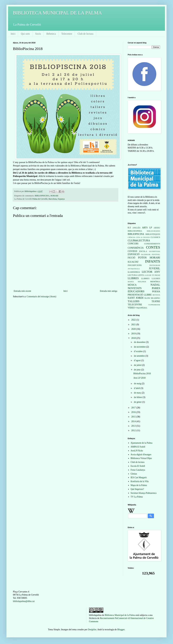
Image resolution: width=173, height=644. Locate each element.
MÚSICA (132, 285)
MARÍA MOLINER (137, 282)
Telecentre (67, 34)
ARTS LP (147, 228)
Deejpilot (92, 630)
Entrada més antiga (109, 291)
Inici (13, 34)
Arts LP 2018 (139, 378)
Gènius (134, 474)
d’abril (137, 388)
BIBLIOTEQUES (153, 234)
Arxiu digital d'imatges (141, 455)
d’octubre (138, 351)
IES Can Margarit (139, 478)
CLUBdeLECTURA (139, 240)
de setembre (140, 356)
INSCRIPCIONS (135, 265)
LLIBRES (133, 278)
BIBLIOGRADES (153, 231)
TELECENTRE (135, 305)
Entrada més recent (22, 291)
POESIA (156, 292)
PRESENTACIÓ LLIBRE (140, 295)
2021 (134, 325)
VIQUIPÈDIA (141, 308)
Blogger (121, 630)
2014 (134, 421)
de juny (138, 370)
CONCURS (133, 244)
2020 (134, 329)
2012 (134, 430)
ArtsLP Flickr (137, 451)
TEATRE (156, 301)
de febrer (138, 397)
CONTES (153, 247)
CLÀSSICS (155, 237)
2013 (134, 426)
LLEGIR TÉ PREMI (152, 275)
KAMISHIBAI (134, 272)
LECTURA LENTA (136, 275)
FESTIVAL (156, 254)
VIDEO (131, 308)
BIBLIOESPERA (135, 231)
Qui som (25, 34)
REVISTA (156, 295)
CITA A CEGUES (143, 237)
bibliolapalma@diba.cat (24, 601)
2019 (134, 334)
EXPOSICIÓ (134, 254)
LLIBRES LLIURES (151, 278)
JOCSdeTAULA (134, 269)
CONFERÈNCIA (136, 248)
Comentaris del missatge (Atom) (41, 297)
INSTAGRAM (155, 265)
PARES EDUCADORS (144, 290)
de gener (138, 402)
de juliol (138, 365)
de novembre (140, 347)
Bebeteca (51, 34)
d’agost (138, 360)
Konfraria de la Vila (140, 481)
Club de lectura (86, 34)
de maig (138, 384)
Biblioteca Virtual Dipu (141, 458)
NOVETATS (135, 288)
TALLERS (134, 301)
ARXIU (157, 228)
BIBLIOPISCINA (42, 196)
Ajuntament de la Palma (142, 443)
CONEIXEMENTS (152, 244)
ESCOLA (143, 251)
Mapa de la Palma (139, 485)
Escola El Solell (138, 466)
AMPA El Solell (138, 447)
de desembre (140, 342)
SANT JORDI (136, 298)
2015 (134, 417)
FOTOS (142, 258)
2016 (134, 412)
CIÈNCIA (131, 237)
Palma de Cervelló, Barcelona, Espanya (49, 199)
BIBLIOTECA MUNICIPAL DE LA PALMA (57, 13)
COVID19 (132, 251)
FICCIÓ (131, 258)
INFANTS (153, 261)
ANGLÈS (136, 228)
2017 (134, 408)
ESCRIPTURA (155, 251)
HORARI (54, 196)
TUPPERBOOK (154, 305)
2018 (134, 338)
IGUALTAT (133, 262)
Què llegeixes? (137, 489)
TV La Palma (137, 497)
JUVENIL (154, 268)
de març (138, 393)
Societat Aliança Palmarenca (144, 493)
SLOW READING (152, 298)
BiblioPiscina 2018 (142, 374)
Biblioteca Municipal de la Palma (120, 615)
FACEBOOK (146, 254)
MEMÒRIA (155, 282)
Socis (38, 34)
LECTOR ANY (151, 272)
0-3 (129, 228)
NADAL (155, 285)
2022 (134, 320)
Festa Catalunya (138, 470)
